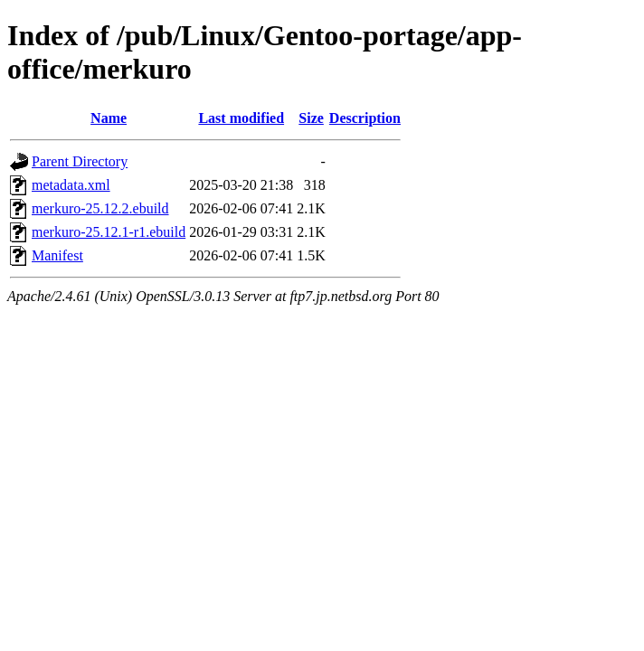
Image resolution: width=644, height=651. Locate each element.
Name (109, 118)
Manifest (57, 255)
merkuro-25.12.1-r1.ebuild (109, 232)
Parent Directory (80, 161)
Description (365, 118)
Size (311, 118)
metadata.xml (71, 185)
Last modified (241, 118)
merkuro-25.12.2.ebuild (100, 208)
